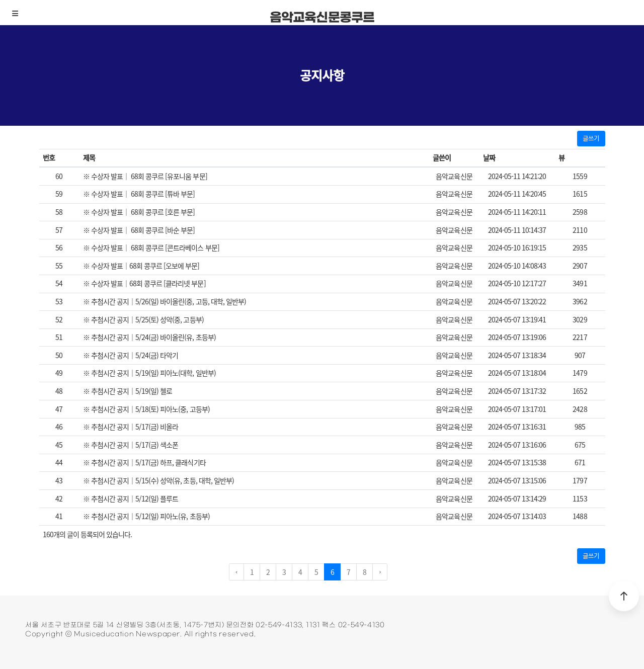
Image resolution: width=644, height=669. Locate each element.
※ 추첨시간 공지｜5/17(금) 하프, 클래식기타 (144, 462)
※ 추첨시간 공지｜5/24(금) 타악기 (131, 355)
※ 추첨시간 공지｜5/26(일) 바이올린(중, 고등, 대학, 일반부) (165, 301)
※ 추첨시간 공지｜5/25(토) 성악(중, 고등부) (143, 319)
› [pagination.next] (380, 572)
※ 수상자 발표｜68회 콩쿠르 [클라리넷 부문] (144, 283)
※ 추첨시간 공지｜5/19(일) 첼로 (128, 391)
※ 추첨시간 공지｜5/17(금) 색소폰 (131, 445)
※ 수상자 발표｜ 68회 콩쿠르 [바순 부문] (139, 230)
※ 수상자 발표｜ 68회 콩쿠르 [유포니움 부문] (145, 176)
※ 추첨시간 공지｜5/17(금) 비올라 (131, 427)
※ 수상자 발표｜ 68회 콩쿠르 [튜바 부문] (139, 194)
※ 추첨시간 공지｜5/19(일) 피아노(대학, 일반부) (149, 373)
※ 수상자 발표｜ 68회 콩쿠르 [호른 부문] (139, 212)
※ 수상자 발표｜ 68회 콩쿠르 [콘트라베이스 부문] (151, 247)
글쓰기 (591, 138)
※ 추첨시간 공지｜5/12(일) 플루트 (131, 498)
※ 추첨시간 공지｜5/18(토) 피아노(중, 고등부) (146, 409)
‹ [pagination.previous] (236, 572)
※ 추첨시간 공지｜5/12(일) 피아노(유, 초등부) (146, 516)
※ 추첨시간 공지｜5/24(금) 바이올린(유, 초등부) (149, 337)
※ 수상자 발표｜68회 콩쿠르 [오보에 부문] (141, 266)
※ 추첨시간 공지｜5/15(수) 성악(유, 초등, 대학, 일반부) (158, 480)
